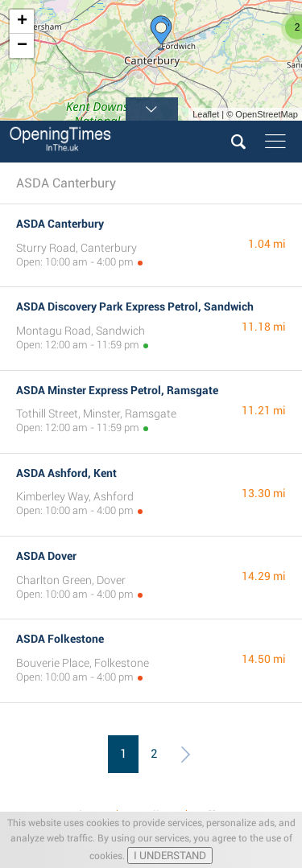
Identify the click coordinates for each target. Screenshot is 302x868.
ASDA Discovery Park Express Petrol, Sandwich (135, 306)
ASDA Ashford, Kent (66, 473)
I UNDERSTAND (170, 856)
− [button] (22, 46)
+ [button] (22, 22)
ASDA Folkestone (60, 639)
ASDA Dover (46, 556)
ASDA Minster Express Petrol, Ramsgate (117, 390)
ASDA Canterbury (60, 224)
